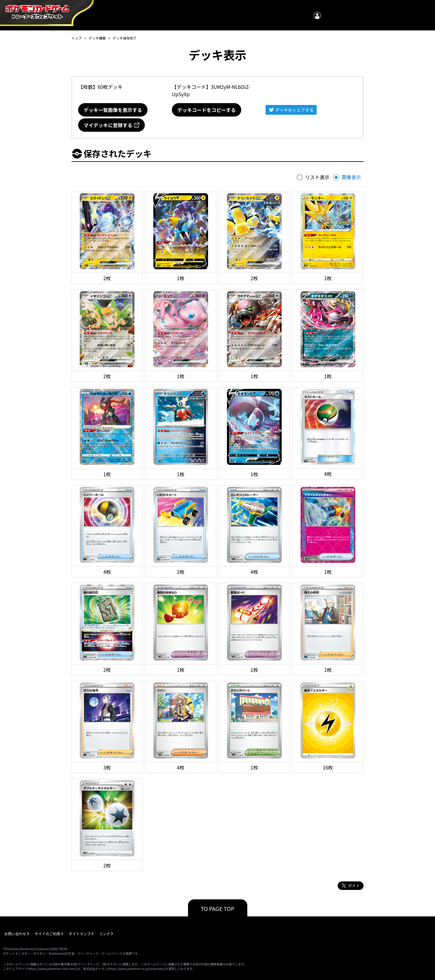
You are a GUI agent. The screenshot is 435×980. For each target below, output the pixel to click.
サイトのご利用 (47, 934)
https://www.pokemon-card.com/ (52, 969)
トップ (77, 38)
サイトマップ (80, 934)
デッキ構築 (97, 38)
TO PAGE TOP (218, 909)
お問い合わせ (15, 934)
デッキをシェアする (294, 110)
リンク (105, 934)
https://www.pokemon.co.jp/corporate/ (137, 969)
